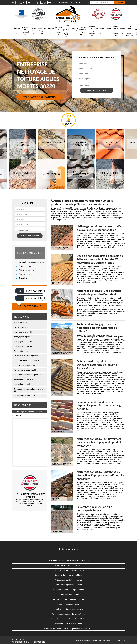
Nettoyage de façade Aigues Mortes (68, 580)
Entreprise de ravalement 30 (25, 31)
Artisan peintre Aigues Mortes (69, 595)
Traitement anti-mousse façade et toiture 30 (130, 31)
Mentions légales (105, 640)
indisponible (21, 2)
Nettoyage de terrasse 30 (59, 31)
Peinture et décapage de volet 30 (92, 31)
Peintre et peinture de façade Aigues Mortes (68, 570)
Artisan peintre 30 (122, 31)
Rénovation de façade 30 (74, 31)
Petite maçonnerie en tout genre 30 (27, 375)
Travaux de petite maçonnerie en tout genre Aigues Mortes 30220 (69, 629)
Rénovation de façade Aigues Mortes (69, 565)
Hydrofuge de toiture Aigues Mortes (68, 624)
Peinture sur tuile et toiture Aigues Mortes (68, 599)
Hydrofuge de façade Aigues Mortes (69, 585)
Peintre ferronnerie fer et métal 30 (83, 31)
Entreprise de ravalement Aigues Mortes (68, 590)
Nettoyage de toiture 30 (16, 31)
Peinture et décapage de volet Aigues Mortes (69, 614)
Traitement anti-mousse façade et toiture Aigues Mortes (68, 560)
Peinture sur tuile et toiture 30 (116, 31)
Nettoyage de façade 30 (50, 31)
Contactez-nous (119, 640)
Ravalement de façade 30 (100, 31)
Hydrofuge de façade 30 (42, 31)
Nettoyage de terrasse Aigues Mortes (68, 575)
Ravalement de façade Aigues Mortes (69, 609)
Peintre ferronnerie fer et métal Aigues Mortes (68, 619)
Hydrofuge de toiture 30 (34, 31)
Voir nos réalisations (39, 97)
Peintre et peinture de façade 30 (66, 31)
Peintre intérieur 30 (108, 31)
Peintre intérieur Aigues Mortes (68, 604)
